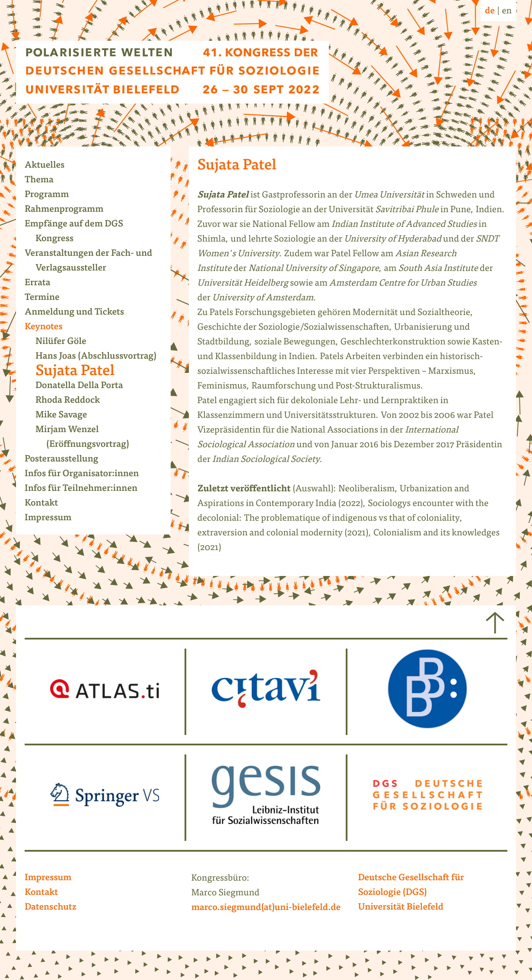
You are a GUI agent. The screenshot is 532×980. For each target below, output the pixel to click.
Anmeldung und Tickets (80, 313)
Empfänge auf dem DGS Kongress (79, 232)
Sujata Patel (80, 372)
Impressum (54, 519)
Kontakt (47, 504)
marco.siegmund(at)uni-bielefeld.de (266, 908)
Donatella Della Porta (85, 386)
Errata (43, 283)
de (490, 12)
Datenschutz (51, 908)
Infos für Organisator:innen (87, 474)
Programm (52, 195)
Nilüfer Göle (66, 342)
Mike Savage (67, 416)
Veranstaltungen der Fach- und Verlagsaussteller (94, 261)
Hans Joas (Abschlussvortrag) (101, 357)
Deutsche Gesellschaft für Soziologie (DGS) (411, 886)
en (507, 11)
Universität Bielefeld (401, 908)
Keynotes (49, 328)
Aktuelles (50, 166)
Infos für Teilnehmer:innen (86, 489)
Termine (48, 298)
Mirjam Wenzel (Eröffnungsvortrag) (88, 438)
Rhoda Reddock (73, 401)
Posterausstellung (67, 460)
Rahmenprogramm (70, 210)
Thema (45, 181)
